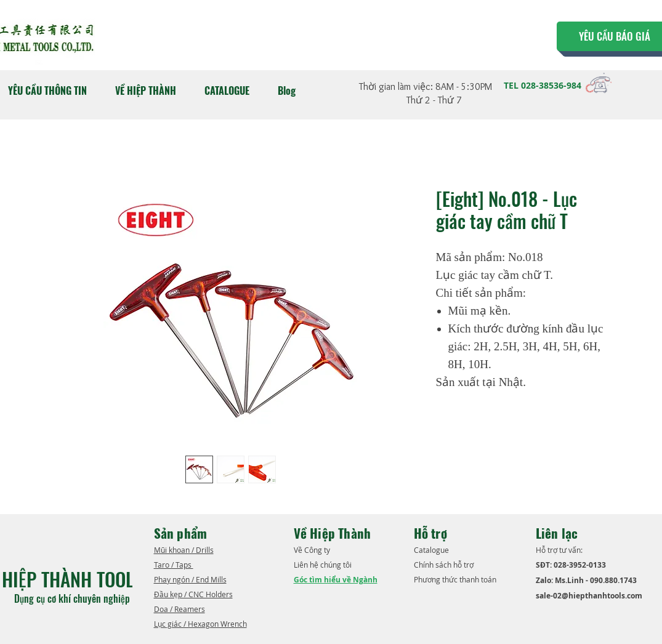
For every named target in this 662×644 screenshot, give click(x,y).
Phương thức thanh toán (456, 579)
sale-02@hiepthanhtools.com (589, 596)
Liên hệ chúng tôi (324, 565)
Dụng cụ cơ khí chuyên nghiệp (73, 598)
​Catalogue (432, 550)
